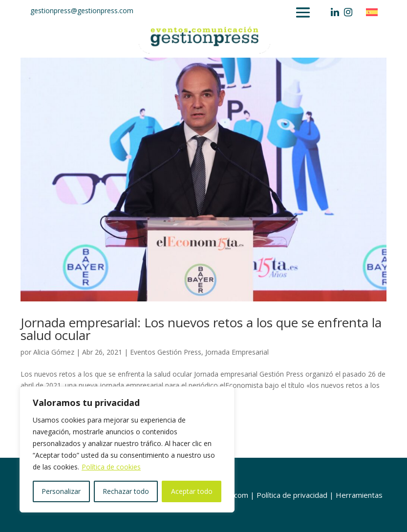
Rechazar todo (126, 491)
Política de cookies (111, 467)
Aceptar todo (192, 491)
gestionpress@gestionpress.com (82, 11)
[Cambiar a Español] (374, 12)
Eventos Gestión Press (166, 352)
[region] (127, 449)
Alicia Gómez (54, 352)
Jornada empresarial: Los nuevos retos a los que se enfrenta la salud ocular (201, 329)
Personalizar (61, 491)
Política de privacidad (292, 495)
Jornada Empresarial (237, 352)
